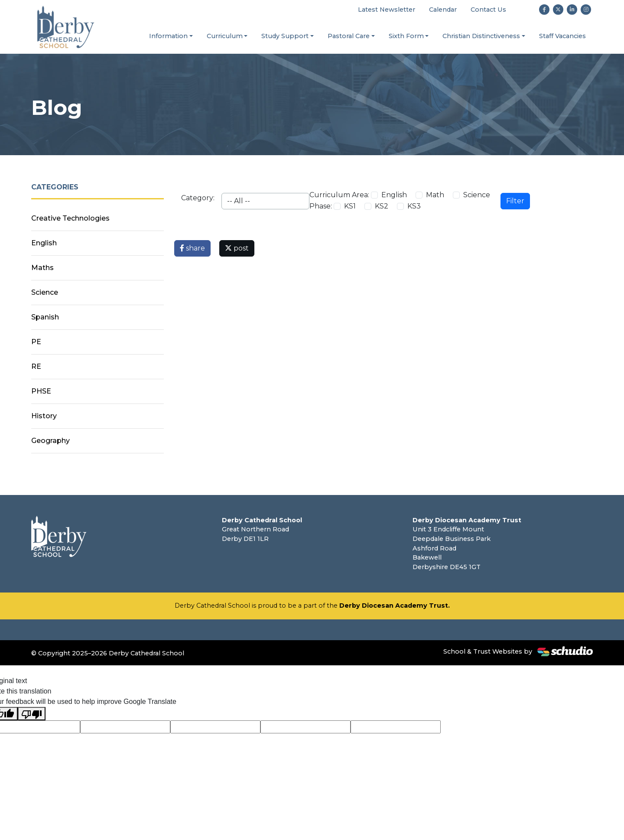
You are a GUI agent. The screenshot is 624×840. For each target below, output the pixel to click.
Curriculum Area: (339, 195)
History (44, 416)
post (237, 248)
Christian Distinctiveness (481, 36)
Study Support (285, 36)
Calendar (443, 10)
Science (477, 195)
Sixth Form (406, 36)
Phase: (321, 206)
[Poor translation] (32, 714)
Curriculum (225, 36)
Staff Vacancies (562, 36)
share (192, 248)
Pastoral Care (349, 36)
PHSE (41, 391)
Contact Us (488, 10)
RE (36, 366)
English (394, 195)
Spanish (45, 317)
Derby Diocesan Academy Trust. (395, 606)
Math (435, 195)
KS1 (350, 206)
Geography (50, 441)
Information (168, 36)
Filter (515, 201)
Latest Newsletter (387, 10)
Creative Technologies (70, 218)
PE (36, 342)
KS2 (382, 206)
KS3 (414, 206)
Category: (198, 198)
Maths (42, 268)
